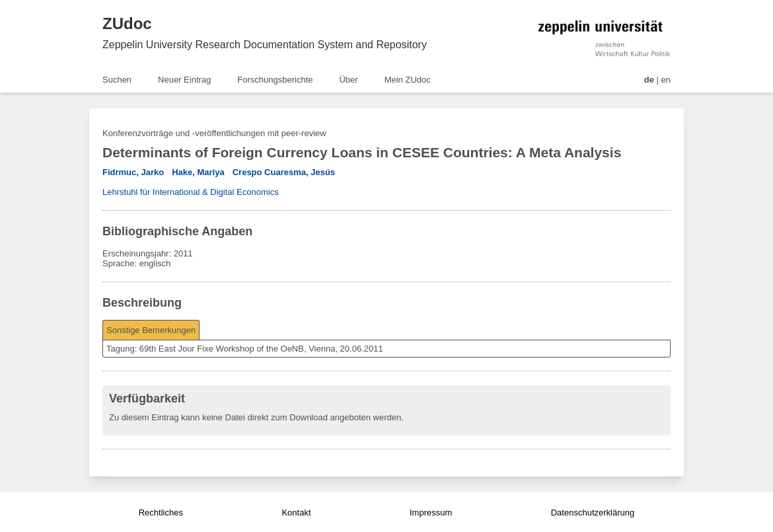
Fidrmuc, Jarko (133, 172)
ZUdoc (127, 23)
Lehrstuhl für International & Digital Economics (191, 192)
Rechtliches (161, 513)
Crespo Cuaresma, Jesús (284, 172)
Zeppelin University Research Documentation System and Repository (265, 45)
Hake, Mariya (198, 172)
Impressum (431, 513)
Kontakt (296, 513)
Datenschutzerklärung (593, 513)
